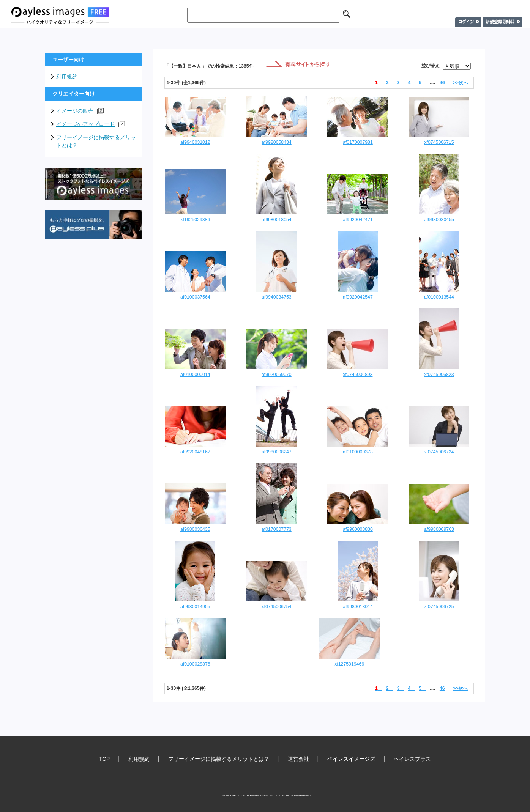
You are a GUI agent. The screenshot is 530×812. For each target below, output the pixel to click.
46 (442, 83)
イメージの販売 (80, 111)
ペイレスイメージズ (351, 759)
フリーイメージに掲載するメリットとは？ (96, 141)
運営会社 (298, 759)
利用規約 (67, 77)
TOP (105, 759)
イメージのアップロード (91, 124)
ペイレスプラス (412, 759)
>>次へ (461, 83)
